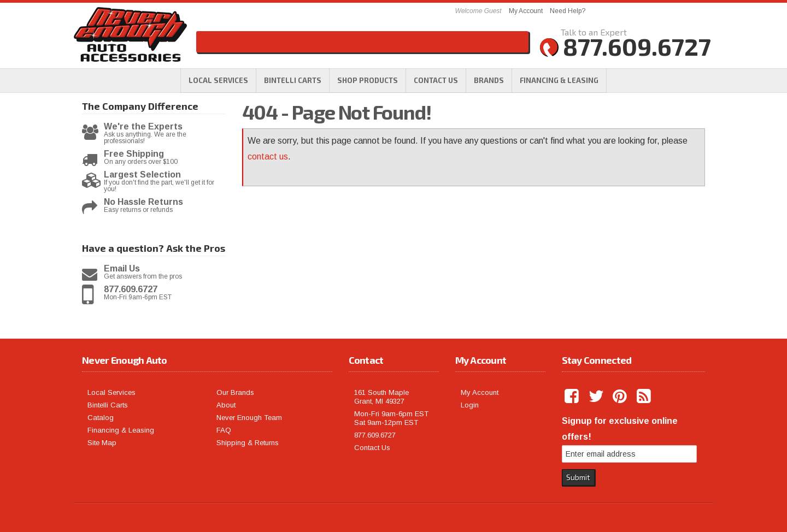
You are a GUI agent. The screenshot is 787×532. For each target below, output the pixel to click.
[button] (368, 80)
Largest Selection (142, 175)
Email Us (122, 269)
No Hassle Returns (143, 202)
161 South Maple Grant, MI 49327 (381, 397)
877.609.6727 (131, 289)
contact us (268, 156)
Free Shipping (134, 154)
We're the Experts (143, 127)
